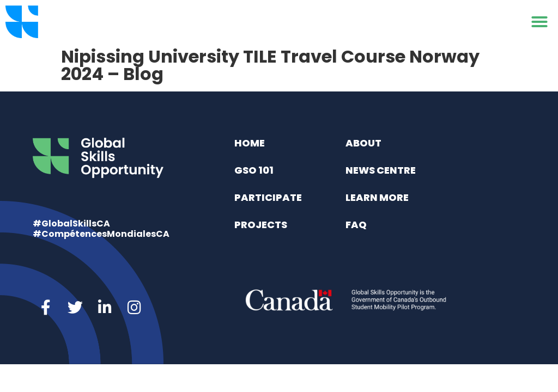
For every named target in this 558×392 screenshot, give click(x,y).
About (363, 143)
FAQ (356, 225)
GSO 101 (254, 170)
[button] (539, 22)
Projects (261, 225)
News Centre (381, 170)
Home (250, 143)
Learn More (377, 197)
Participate (268, 197)
